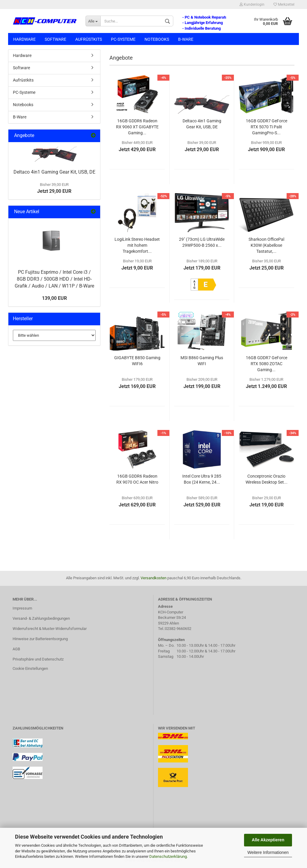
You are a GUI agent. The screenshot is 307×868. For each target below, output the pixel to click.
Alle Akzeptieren (268, 840)
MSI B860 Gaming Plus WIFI (202, 361)
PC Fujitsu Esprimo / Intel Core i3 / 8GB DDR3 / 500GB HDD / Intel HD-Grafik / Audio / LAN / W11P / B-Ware (54, 279)
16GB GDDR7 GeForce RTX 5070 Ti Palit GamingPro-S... (267, 127)
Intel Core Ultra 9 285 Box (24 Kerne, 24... (202, 479)
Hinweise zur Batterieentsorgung (40, 639)
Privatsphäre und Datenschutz (38, 659)
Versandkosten (153, 578)
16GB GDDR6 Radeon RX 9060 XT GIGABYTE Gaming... (137, 127)
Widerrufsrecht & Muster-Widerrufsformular (50, 629)
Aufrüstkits (89, 39)
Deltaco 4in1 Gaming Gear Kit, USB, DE (202, 124)
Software (55, 39)
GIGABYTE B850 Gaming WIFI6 (137, 361)
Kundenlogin (252, 4)
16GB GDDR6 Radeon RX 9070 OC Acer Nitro (137, 479)
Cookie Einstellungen (30, 668)
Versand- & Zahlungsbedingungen (41, 618)
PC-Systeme (123, 39)
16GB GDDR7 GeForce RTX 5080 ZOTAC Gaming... (267, 364)
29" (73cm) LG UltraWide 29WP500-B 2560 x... (202, 242)
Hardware (24, 39)
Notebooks (157, 39)
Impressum (22, 608)
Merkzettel (284, 4)
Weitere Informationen (268, 852)
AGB (16, 649)
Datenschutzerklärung (168, 856)
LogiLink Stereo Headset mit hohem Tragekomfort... (137, 245)
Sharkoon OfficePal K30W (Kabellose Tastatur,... (266, 245)
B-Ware (186, 39)
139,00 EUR (54, 298)
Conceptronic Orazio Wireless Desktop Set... (267, 479)
